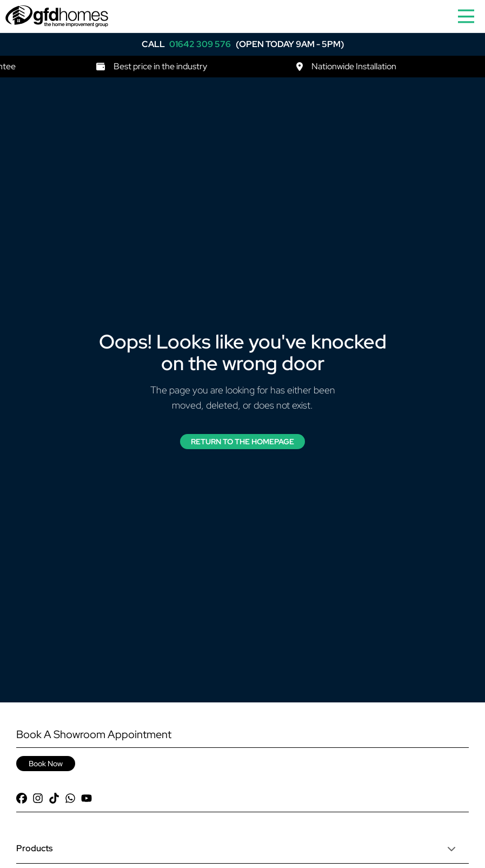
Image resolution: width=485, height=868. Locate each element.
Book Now (46, 764)
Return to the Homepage (242, 442)
